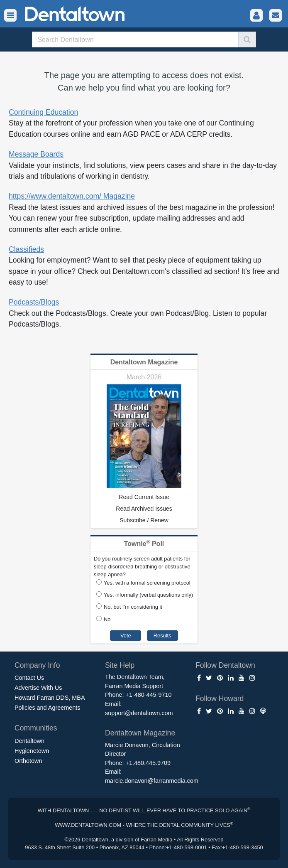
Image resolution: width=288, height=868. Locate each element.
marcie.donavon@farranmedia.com (152, 781)
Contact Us (29, 678)
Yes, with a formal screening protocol (147, 583)
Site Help (120, 665)
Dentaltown (29, 741)
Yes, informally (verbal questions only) (148, 595)
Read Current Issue (144, 497)
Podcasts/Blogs (34, 302)
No (107, 619)
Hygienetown (32, 751)
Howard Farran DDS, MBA (50, 698)
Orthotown (28, 761)
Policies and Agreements (47, 708)
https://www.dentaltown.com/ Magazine (72, 196)
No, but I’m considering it (133, 607)
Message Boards (36, 154)
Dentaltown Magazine (144, 362)
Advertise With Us (38, 688)
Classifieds (26, 249)
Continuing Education (43, 112)
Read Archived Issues (144, 509)
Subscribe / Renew (144, 520)
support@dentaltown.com (139, 713)
